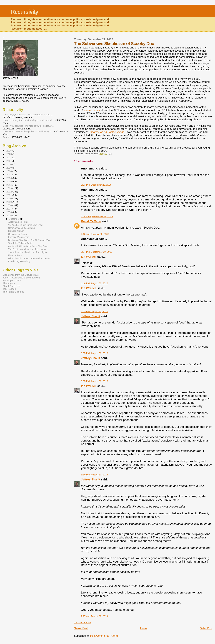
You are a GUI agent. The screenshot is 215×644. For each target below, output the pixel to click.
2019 (9, 168)
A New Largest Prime (18, 222)
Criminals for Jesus (17, 234)
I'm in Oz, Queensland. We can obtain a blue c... (28, 115)
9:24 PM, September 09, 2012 (97, 252)
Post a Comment (83, 623)
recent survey (92, 110)
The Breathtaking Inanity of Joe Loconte (27, 249)
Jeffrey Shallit (91, 316)
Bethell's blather (16, 231)
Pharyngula (9, 283)
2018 (9, 171)
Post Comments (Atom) (104, 636)
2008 (9, 205)
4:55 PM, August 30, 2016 (94, 311)
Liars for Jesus (15, 255)
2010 (9, 198)
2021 (9, 161)
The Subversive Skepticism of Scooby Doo (29, 252)
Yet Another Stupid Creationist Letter (26, 225)
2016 (9, 178)
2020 (9, 164)
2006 (9, 212)
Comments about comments (22, 228)
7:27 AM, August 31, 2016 (94, 616)
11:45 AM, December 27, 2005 (97, 216)
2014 (9, 185)
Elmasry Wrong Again (19, 237)
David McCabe (91, 221)
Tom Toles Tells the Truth (20, 243)
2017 (9, 175)
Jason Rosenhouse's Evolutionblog (21, 278)
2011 (9, 195)
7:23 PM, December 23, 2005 (96, 185)
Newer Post (81, 628)
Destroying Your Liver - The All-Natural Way (29, 240)
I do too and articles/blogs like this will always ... (28, 131)
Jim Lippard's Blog (12, 280)
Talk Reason (9, 289)
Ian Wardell (89, 257)
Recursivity (24, 12)
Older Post (206, 628)
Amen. (6, 137)
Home (144, 628)
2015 (9, 181)
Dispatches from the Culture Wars (21, 275)
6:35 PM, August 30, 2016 (94, 353)
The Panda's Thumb (13, 292)
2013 (9, 188)
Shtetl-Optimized (12, 286)
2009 (9, 202)
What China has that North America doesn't (29, 258)
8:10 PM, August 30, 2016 (94, 475)
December (14, 219)
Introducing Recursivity (19, 261)
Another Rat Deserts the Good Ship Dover (29, 246)
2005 (9, 216)
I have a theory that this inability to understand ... (28, 120)
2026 (9, 151)
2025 (9, 154)
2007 (9, 209)
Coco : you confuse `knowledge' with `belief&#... (28, 126)
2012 (9, 192)
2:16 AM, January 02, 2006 (95, 234)
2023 (9, 158)
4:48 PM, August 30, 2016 (94, 283)
